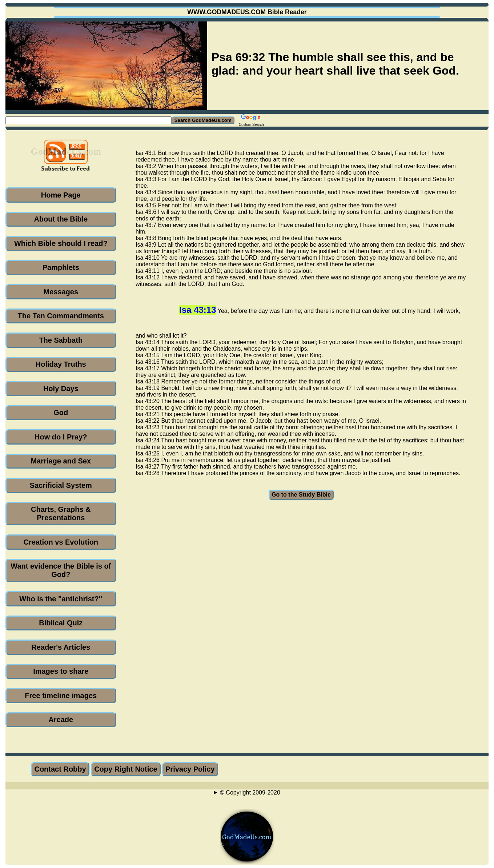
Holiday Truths (61, 364)
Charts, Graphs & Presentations (61, 513)
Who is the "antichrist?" (61, 599)
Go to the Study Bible (301, 495)
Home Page (61, 195)
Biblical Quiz (61, 623)
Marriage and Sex (61, 461)
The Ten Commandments (61, 316)
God (61, 413)
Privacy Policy (190, 769)
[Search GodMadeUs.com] (89, 120)
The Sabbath (61, 340)
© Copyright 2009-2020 (250, 793)
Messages (61, 292)
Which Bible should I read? (61, 243)
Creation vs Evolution (61, 542)
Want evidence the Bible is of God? (61, 570)
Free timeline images (61, 696)
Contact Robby (60, 769)
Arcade (61, 720)
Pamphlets (61, 267)
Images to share (61, 671)
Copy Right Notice (126, 769)
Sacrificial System (61, 485)
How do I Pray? (61, 437)
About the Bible (61, 219)
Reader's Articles (61, 647)
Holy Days (61, 389)
